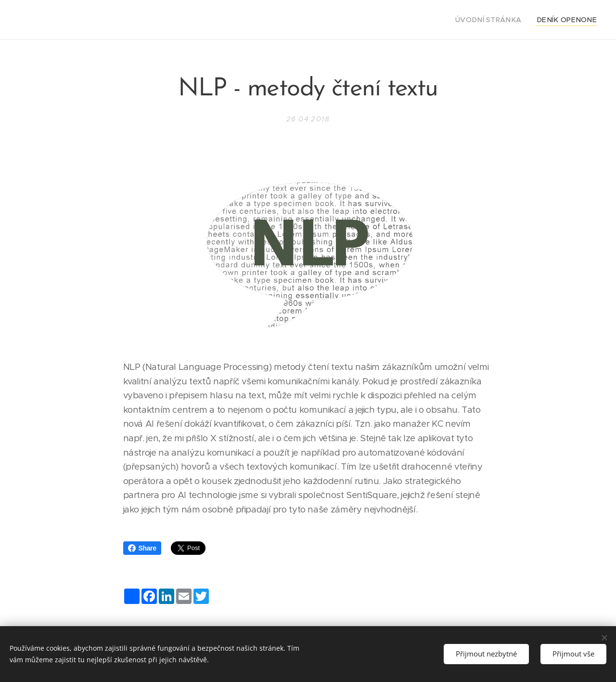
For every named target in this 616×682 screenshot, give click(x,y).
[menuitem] (501, 20)
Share (142, 548)
